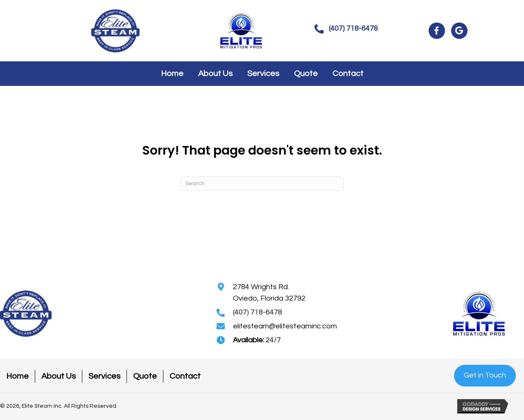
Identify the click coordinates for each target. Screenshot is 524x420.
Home (17, 376)
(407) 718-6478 (257, 312)
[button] (346, 29)
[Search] (262, 183)
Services (104, 376)
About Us (59, 376)
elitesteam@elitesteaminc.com (285, 326)
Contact (185, 376)
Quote (145, 376)
